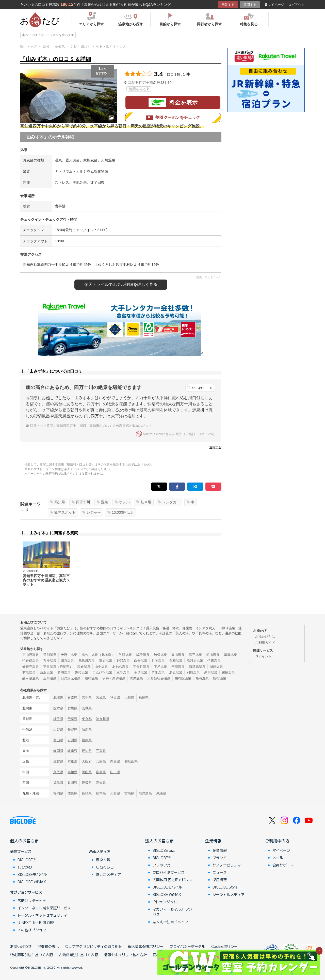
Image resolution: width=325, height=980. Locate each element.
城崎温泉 (216, 667)
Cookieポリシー (224, 946)
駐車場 (144, 502)
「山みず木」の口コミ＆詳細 (56, 59)
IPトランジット (165, 902)
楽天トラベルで (121, 284)
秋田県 (115, 698)
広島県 (101, 772)
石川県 (72, 740)
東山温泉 (178, 655)
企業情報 (213, 841)
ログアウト (296, 5)
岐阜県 (72, 751)
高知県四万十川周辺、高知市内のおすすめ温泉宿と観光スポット (104, 426)
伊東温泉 (214, 661)
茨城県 (87, 708)
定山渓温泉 (31, 655)
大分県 (115, 793)
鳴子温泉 (143, 655)
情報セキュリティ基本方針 (125, 955)
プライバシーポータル (187, 946)
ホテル (122, 502)
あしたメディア (108, 874)
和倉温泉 (84, 667)
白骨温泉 (141, 661)
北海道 (58, 698)
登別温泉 (50, 655)
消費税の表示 (48, 946)
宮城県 (101, 698)
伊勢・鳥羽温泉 (114, 678)
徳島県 (58, 783)
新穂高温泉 (197, 667)
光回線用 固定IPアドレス (172, 880)
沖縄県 (161, 793)
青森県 (72, 698)
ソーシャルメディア (229, 894)
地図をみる (139, 89)
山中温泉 (101, 667)
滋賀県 (58, 761)
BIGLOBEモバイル (32, 874)
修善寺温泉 (31, 667)
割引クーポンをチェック (173, 118)
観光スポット (63, 512)
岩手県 (87, 698)
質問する (250, 5)
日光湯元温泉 (71, 678)
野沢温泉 (123, 661)
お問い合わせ (21, 946)
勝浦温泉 (64, 672)
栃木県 (58, 708)
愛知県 (87, 751)
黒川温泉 (211, 672)
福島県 (144, 698)
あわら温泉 (120, 667)
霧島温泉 (228, 672)
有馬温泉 (29, 672)
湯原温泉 (176, 672)
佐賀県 (72, 793)
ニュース (220, 872)
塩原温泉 (106, 661)
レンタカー (169, 502)
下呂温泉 (160, 667)
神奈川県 (103, 719)
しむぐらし (105, 867)
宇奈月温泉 (141, 667)
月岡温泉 (158, 661)
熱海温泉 (202, 678)
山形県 (129, 698)
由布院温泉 (183, 678)
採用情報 (220, 880)
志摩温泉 (136, 678)
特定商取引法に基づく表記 (31, 955)
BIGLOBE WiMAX (32, 882)
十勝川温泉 (69, 655)
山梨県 (58, 729)
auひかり (25, 867)
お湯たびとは (265, 636)
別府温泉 (193, 672)
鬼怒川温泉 (86, 661)
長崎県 (87, 793)
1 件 (186, 74)
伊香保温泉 (31, 661)
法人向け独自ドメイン (170, 922)
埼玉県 (58, 719)
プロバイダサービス (169, 872)
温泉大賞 (103, 860)
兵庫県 (101, 761)
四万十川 (81, 502)
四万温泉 (67, 661)
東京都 (87, 719)
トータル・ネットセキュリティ (42, 915)
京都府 (72, 761)
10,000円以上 (120, 512)
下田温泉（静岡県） (58, 667)
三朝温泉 (123, 672)
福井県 (87, 740)
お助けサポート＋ (32, 900)
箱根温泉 (91, 678)
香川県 (72, 783)
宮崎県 (129, 793)
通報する (215, 447)
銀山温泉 (213, 655)
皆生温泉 (158, 672)
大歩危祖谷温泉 (159, 678)
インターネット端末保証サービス (44, 908)
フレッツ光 (161, 865)
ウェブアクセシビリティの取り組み (93, 946)
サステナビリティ (227, 865)
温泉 (102, 502)
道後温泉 (82, 672)
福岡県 (58, 793)
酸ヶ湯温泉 (31, 678)
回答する (228, 5)
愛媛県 (87, 783)
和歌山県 (131, 761)
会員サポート (283, 865)
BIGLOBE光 (27, 860)
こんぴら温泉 (102, 672)
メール (278, 858)
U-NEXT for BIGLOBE (36, 922)
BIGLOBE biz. (164, 850)
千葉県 (72, 719)
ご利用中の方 (277, 841)
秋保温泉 (160, 655)
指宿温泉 (220, 678)
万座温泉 (50, 661)
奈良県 (115, 761)
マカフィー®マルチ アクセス (173, 912)
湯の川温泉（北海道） (98, 655)
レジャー (92, 512)
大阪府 (87, 761)
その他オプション (32, 930)
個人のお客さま (24, 841)
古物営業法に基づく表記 (78, 955)
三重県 (101, 751)
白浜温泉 (46, 672)
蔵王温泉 (196, 655)
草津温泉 (231, 655)
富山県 (58, 740)
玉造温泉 (141, 672)
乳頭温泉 (125, 655)
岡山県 (87, 772)
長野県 (72, 729)
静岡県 (58, 751)
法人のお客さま (159, 841)
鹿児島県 (145, 793)
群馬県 (72, 708)
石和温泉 (176, 661)
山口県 (115, 772)
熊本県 (101, 793)
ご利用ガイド (265, 643)
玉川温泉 (50, 678)
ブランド (220, 858)
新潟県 (87, 729)
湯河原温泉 (195, 661)
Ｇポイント (263, 656)
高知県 (58, 502)
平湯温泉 (178, 667)
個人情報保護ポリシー (146, 946)
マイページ (274, 5)
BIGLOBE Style (225, 887)
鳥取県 (58, 772)
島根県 (72, 772)
